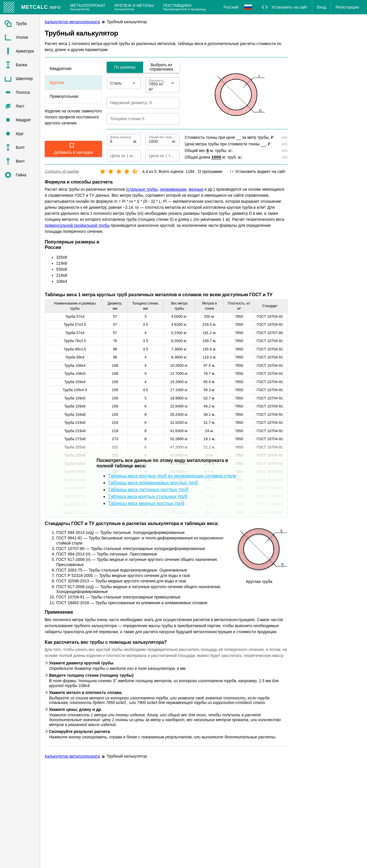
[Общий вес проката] (160, 140)
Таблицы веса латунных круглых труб (148, 490)
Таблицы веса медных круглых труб (146, 503)
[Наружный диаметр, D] (139, 103)
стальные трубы (142, 189)
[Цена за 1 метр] (119, 156)
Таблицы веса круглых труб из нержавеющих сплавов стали (172, 476)
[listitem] (20, 24)
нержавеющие (173, 189)
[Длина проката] (121, 140)
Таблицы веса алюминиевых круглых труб (153, 483)
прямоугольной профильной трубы (77, 225)
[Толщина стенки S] (139, 119)
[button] (73, 149)
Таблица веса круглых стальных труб (148, 497)
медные (196, 189)
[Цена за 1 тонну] (158, 156)
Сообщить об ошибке (62, 171)
